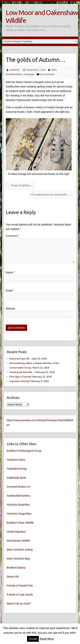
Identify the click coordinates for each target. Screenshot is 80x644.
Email (10, 291)
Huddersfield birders (18, 496)
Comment (12, 236)
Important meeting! (20, 381)
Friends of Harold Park (20, 586)
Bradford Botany (16, 568)
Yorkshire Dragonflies (19, 514)
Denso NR (13, 577)
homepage (29, 74)
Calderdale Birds (16, 478)
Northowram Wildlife (18, 541)
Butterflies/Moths (14, 74)
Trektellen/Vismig (17, 469)
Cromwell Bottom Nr (18, 487)
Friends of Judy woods (20, 595)
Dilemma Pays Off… (21, 359)
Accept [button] (33, 639)
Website (10, 309)
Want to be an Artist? (19, 604)
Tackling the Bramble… (22, 372)
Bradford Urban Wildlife (20, 523)
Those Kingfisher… (20, 185)
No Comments (47, 74)
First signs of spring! (20, 377)
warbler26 (15, 70)
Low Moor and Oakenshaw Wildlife (42, 16)
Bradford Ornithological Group (24, 451)
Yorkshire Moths (16, 460)
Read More (47, 639)
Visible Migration (16, 532)
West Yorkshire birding (20, 550)
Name (10, 272)
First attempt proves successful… (52, 195)
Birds (54, 70)
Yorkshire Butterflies (18, 505)
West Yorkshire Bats (18, 559)
